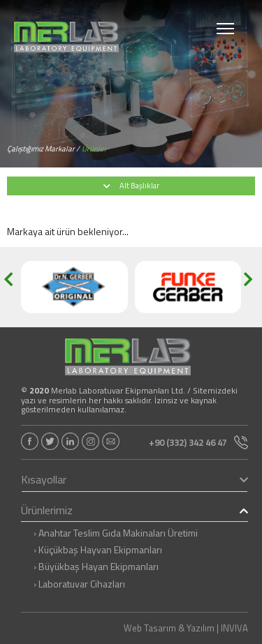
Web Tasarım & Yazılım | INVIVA (186, 628)
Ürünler (94, 149)
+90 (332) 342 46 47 (198, 442)
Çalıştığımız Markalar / (43, 149)
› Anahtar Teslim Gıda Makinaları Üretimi (116, 533)
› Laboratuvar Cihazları (79, 584)
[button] (13, 287)
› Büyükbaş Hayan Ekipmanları (96, 567)
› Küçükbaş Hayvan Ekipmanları (98, 550)
